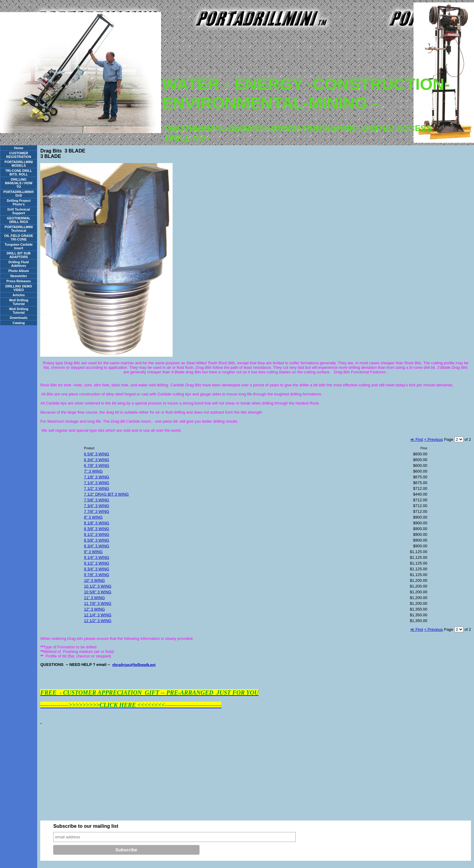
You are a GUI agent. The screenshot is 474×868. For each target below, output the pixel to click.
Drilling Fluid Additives (19, 264)
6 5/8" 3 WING (97, 454)
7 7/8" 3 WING (97, 511)
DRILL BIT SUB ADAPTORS (19, 255)
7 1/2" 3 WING (97, 488)
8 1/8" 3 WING (97, 523)
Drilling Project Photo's (19, 202)
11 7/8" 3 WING (98, 603)
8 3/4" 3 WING (97, 546)
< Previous (433, 439)
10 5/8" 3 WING (98, 592)
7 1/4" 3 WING (97, 483)
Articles (19, 295)
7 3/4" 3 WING (97, 506)
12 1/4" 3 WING (98, 615)
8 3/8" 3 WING (97, 529)
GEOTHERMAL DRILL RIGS (19, 220)
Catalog (19, 323)
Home (19, 148)
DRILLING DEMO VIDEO (19, 288)
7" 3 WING (93, 471)
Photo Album (19, 271)
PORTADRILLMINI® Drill (19, 194)
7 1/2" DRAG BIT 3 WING (106, 494)
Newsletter (19, 276)
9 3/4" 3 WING (97, 569)
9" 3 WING (93, 552)
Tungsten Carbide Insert (19, 246)
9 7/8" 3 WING (97, 575)
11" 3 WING (94, 598)
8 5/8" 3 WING (97, 540)
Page (449, 439)
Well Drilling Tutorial (19, 302)
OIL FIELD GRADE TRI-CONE (19, 237)
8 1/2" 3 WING (97, 534)
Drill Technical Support (19, 211)
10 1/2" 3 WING (98, 586)
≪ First (417, 439)
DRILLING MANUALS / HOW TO (19, 183)
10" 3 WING (94, 580)
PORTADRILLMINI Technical (19, 229)
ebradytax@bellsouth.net (134, 665)
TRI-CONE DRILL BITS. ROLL (19, 172)
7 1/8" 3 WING (97, 477)
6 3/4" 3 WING (97, 460)
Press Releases (19, 281)
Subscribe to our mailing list (86, 826)
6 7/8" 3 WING (97, 465)
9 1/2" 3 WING (97, 563)
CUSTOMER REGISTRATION (19, 155)
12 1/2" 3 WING (98, 621)
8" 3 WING (93, 517)
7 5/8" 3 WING (97, 500)
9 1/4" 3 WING (97, 557)
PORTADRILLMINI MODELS (19, 164)
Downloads (19, 318)
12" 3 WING (94, 609)
